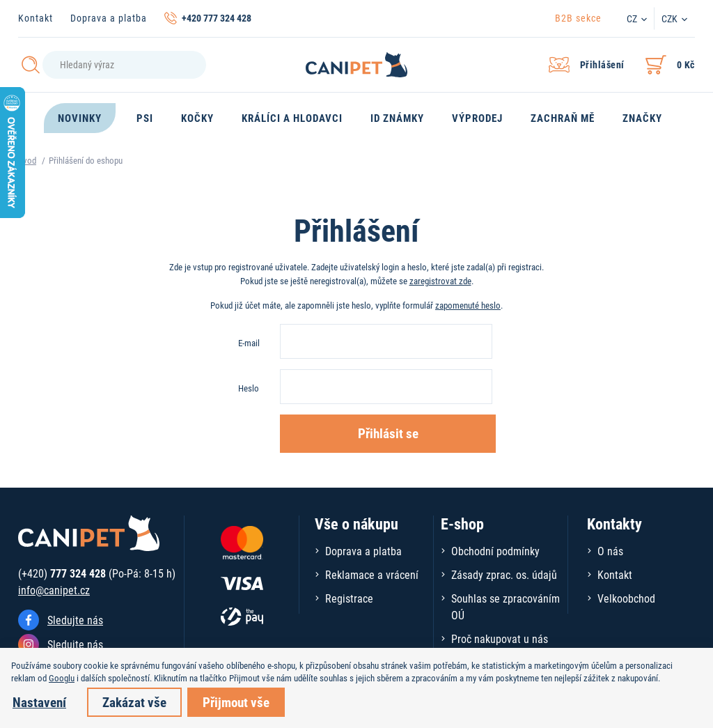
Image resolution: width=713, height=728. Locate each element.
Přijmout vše (236, 702)
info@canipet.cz (54, 590)
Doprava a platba (109, 18)
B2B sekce (578, 18)
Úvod (27, 160)
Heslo (249, 388)
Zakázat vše (134, 702)
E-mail (249, 343)
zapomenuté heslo (468, 305)
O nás (610, 551)
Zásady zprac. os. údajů (504, 574)
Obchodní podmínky (495, 551)
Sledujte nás (75, 620)
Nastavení (39, 702)
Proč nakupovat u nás (500, 638)
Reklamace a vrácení (372, 574)
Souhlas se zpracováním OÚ (506, 606)
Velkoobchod (626, 598)
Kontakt (36, 18)
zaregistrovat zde (440, 281)
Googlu (62, 678)
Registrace (349, 598)
